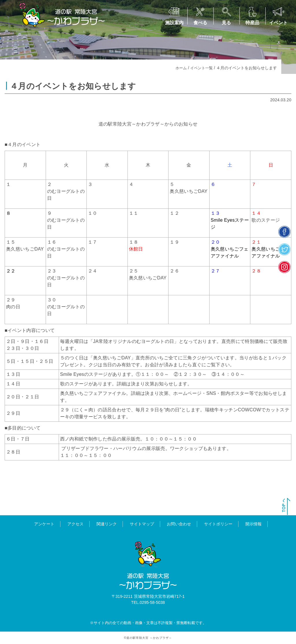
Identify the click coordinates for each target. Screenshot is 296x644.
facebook (285, 232)
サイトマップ (142, 524)
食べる (200, 23)
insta (285, 267)
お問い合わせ (179, 524)
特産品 (252, 23)
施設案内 (174, 23)
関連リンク (107, 524)
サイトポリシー (218, 524)
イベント (278, 23)
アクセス (75, 524)
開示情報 (254, 524)
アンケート (44, 524)
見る (226, 23)
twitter (285, 250)
